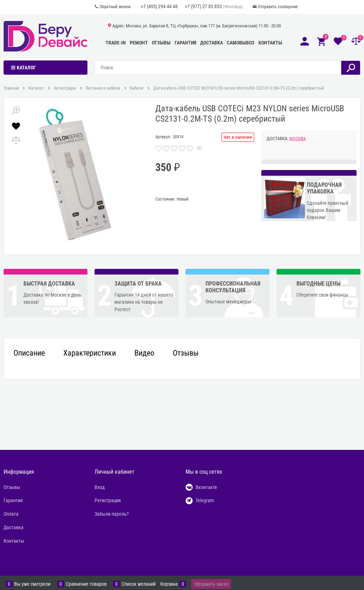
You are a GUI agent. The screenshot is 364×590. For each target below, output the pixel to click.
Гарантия (185, 43)
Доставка (212, 43)
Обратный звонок (115, 7)
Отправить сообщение (278, 7)
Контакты (270, 43)
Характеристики (90, 353)
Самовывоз (241, 43)
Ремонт (139, 43)
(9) (199, 148)
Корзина (169, 584)
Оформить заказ (211, 584)
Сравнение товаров (86, 584)
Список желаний (139, 584)
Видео (144, 353)
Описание (29, 353)
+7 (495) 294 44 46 (159, 6)
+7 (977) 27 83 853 (203, 6)
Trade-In (116, 43)
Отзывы (161, 43)
